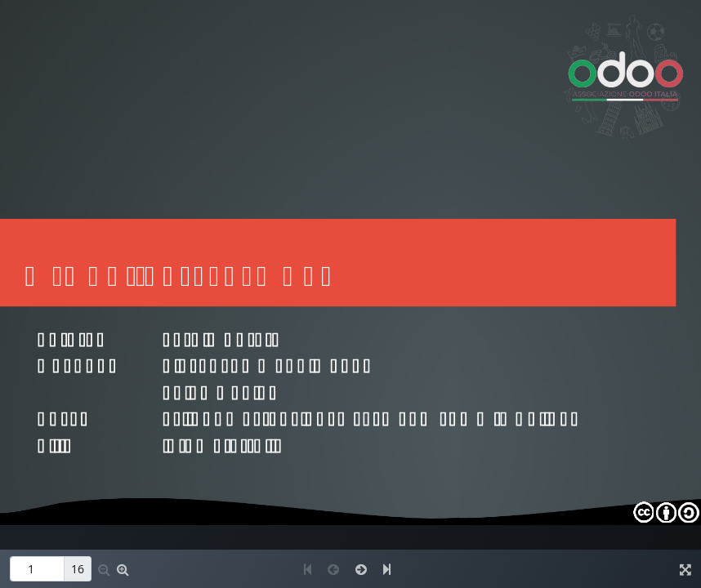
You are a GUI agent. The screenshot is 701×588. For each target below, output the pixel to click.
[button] (104, 569)
